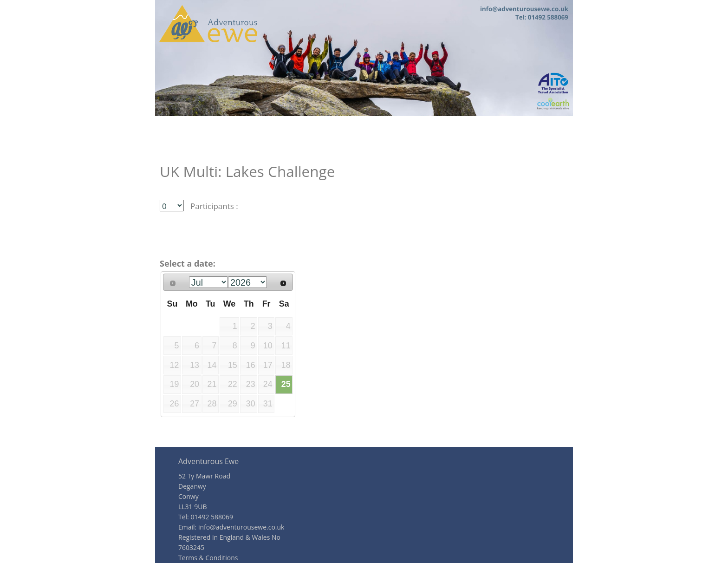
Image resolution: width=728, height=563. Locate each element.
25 (286, 384)
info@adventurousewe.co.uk (241, 527)
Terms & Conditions (208, 558)
